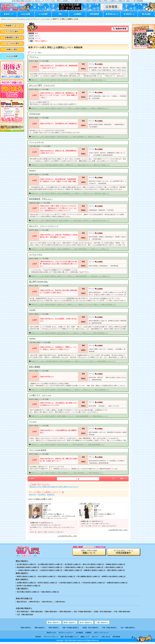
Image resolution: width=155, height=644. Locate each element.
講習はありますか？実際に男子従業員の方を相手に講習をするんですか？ (54, 487)
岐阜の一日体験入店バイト (100, 108)
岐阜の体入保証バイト (65, 137)
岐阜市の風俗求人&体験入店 (47, 583)
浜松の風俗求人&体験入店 (47, 577)
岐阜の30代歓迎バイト (67, 361)
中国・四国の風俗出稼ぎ (122, 612)
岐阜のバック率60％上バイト (83, 333)
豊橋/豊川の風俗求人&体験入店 (95, 570)
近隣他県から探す (12, 38)
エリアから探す (12, 32)
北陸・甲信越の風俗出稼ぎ (83, 612)
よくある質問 (43, 14)
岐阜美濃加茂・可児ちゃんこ (41, 199)
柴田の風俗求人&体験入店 (114, 567)
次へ (114, 479)
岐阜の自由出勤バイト (65, 80)
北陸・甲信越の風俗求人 (71, 628)
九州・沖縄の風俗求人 (128, 628)
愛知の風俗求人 (54, 623)
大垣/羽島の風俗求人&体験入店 (70, 583)
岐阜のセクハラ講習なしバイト (68, 305)
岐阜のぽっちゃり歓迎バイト (101, 276)
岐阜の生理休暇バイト (80, 137)
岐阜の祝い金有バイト (102, 193)
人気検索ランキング (12, 26)
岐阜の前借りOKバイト (85, 165)
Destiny (32, 171)
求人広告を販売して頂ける (123, 552)
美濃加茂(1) (51, 495)
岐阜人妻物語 (35, 367)
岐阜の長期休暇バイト (81, 473)
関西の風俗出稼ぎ (51, 612)
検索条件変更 (120, 29)
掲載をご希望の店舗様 (89, 552)
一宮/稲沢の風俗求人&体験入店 (27, 570)
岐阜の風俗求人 (86, 623)
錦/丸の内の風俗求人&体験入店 (93, 564)
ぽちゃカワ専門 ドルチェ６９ (42, 85)
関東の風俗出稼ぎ (37, 612)
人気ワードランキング (101, 633)
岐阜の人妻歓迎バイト (83, 108)
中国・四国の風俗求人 (110, 628)
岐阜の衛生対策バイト (80, 445)
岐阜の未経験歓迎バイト (66, 249)
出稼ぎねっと (129, 14)
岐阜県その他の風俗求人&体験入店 (29, 586)
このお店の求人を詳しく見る (67, 536)
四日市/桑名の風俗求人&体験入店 (28, 592)
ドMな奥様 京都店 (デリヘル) (90, 504)
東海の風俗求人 (54, 628)
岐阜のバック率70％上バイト (84, 193)
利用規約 (38, 637)
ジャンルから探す (12, 44)
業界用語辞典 (95, 14)
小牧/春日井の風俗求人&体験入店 (51, 570)
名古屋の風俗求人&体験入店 (26, 564)
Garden (32, 339)
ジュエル (33, 422)
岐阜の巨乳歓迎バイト (109, 305)
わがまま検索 (26, 14)
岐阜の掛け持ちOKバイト (101, 221)
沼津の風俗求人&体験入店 (66, 577)
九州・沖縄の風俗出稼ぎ (25, 615)
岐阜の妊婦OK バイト (66, 221)
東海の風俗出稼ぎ (65, 612)
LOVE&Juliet (35, 114)
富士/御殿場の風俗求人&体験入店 (89, 577)
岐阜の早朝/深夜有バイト (66, 193)
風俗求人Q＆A (51, 633)
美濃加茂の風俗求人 (52, 221)
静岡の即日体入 (35, 602)
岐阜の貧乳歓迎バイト (96, 473)
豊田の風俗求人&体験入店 (116, 570)
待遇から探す (12, 49)
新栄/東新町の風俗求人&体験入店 (28, 567)
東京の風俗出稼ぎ (23, 612)
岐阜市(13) (33, 495)
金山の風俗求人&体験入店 (94, 567)
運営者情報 (116, 637)
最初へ (32, 479)
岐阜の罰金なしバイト (100, 416)
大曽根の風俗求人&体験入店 (74, 567)
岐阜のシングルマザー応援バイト (90, 305)
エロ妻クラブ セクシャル (40, 395)
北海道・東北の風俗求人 (90, 628)
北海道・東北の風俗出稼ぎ (103, 612)
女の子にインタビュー (66, 633)
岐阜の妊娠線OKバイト (65, 473)
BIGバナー (95, 637)
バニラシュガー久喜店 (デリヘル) (40, 504)
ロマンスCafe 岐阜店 (38, 450)
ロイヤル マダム (36, 255)
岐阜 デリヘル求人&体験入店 (43, 19)
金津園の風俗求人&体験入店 (26, 583)
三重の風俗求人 (102, 623)
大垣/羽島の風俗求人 (52, 165)
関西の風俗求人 (40, 628)
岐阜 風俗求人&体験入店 (25, 19)
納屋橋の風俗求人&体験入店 (116, 564)
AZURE (32, 310)
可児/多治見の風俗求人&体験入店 (94, 583)
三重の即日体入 (60, 602)
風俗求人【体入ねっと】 (9, 19)
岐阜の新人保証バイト (99, 80)
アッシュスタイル (36, 142)
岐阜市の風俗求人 (51, 80)
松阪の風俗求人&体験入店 (50, 592)
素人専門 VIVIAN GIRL (38, 282)
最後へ (124, 479)
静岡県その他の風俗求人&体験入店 (114, 577)
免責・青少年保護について (69, 637)
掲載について (85, 637)
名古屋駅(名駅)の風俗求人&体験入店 (50, 564)
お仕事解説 (77, 14)
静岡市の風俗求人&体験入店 (26, 577)
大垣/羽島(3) (42, 495)
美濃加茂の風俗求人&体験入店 (117, 583)
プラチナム (34, 57)
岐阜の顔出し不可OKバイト (83, 221)
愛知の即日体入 (22, 602)
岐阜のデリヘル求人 (38, 80)
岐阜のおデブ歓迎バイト (96, 137)
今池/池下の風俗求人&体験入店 (52, 567)
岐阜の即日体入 (47, 602)
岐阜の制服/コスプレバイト (82, 80)
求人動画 (146, 14)
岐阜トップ (9, 14)
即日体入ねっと (112, 14)
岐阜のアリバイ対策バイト (66, 108)
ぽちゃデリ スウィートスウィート (44, 226)
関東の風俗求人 (26, 628)
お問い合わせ (106, 637)
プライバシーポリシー (51, 637)
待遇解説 (88, 633)
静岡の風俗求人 (70, 623)
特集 (60, 14)
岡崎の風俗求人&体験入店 (73, 570)
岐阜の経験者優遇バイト (84, 416)
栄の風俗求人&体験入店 (73, 564)
